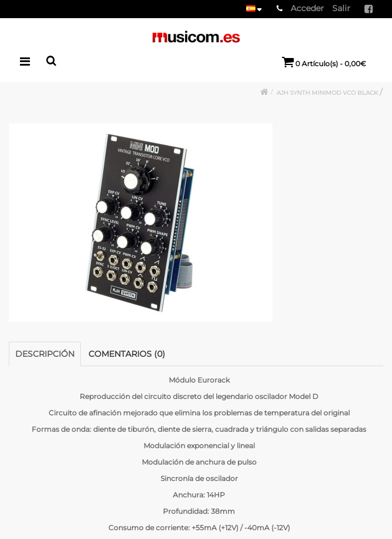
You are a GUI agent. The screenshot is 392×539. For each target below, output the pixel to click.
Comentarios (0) (127, 354)
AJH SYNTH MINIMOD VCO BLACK (328, 93)
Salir (341, 8)
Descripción (45, 354)
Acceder (307, 8)
